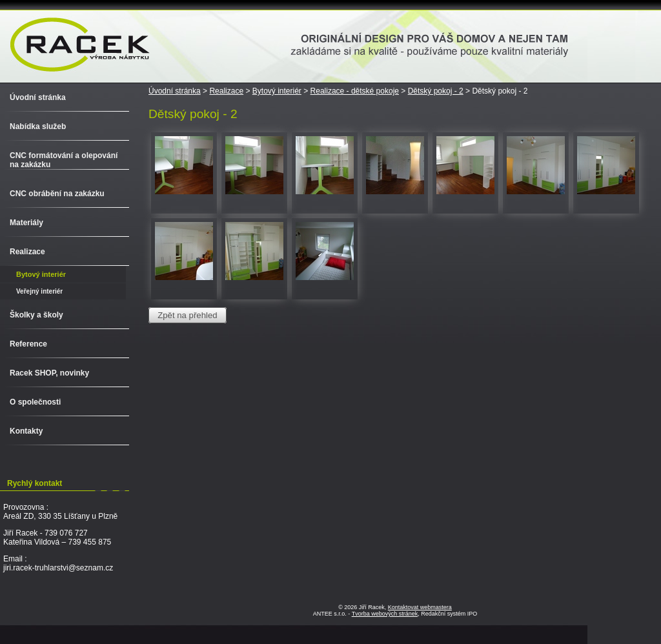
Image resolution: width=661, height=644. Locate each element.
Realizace (226, 91)
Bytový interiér (277, 91)
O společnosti (35, 402)
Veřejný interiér (39, 291)
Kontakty (26, 431)
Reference (28, 344)
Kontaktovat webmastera (420, 607)
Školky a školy (36, 315)
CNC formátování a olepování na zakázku (64, 160)
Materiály (26, 223)
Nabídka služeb (38, 126)
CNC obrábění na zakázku (57, 194)
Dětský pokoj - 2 (436, 91)
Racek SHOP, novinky (49, 373)
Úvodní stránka (175, 91)
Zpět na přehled (187, 315)
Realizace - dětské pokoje (355, 91)
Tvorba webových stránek (385, 614)
